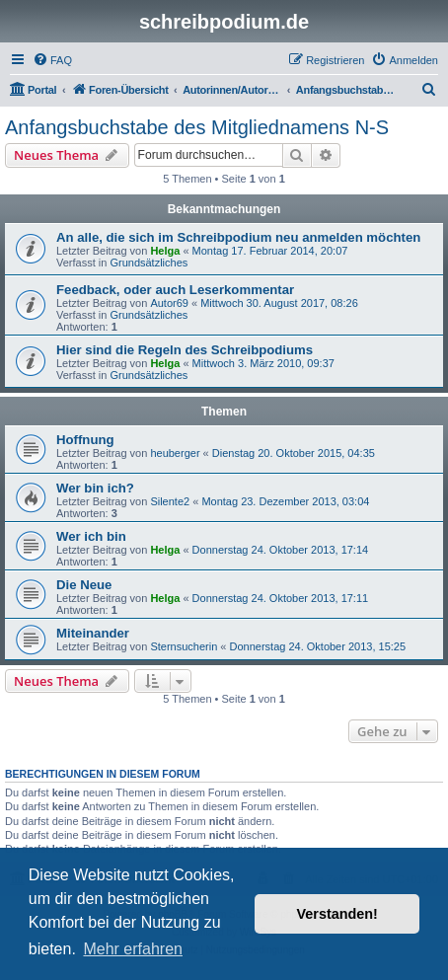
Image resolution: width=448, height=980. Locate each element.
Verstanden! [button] (337, 914)
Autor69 (169, 303)
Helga (165, 251)
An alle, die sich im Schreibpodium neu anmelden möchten (238, 237)
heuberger (175, 453)
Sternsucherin (184, 646)
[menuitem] (52, 60)
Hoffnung (85, 440)
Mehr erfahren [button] (133, 949)
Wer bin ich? (95, 488)
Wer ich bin (91, 536)
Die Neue (84, 585)
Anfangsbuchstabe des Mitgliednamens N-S (197, 127)
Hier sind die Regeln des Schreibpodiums (185, 350)
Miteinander (93, 633)
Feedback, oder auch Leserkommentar (175, 290)
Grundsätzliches (149, 263)
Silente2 (170, 501)
